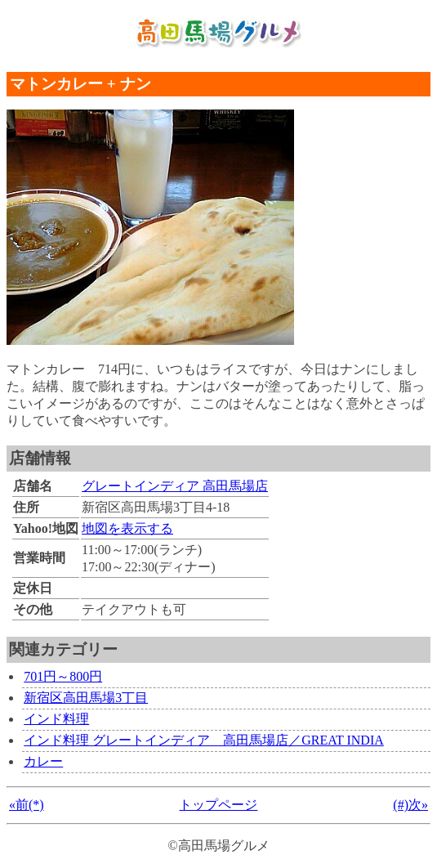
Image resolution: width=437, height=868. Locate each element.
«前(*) (27, 805)
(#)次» (410, 805)
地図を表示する (127, 528)
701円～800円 (63, 676)
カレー (43, 761)
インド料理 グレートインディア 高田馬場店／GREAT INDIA (204, 740)
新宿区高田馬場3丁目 (86, 698)
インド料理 (56, 719)
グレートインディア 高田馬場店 (175, 486)
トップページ (218, 805)
